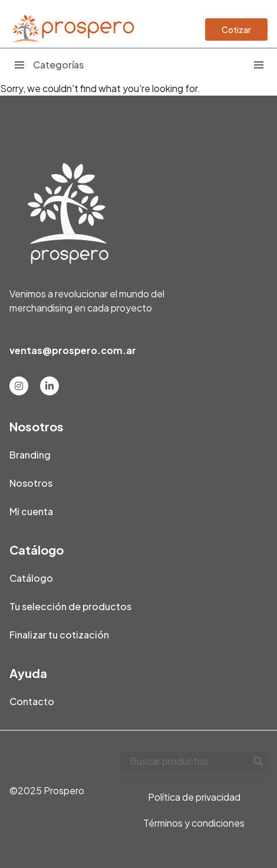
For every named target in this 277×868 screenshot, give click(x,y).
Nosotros (31, 483)
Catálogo (31, 578)
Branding (30, 455)
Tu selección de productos (70, 606)
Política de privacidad (194, 797)
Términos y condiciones (194, 823)
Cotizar (236, 30)
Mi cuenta (31, 511)
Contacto (32, 701)
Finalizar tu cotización (59, 635)
